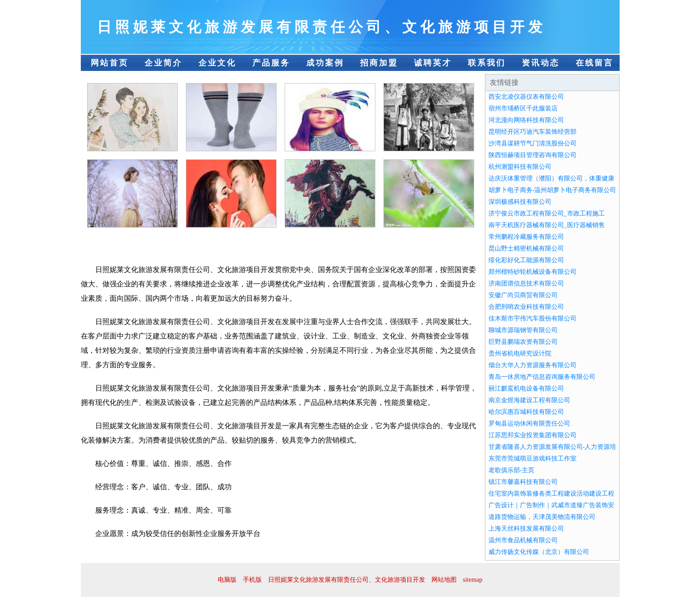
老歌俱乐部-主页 (512, 470)
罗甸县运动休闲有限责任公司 (529, 424)
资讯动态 (541, 63)
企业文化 (217, 63)
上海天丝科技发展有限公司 (526, 529)
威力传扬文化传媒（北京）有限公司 (539, 552)
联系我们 (487, 63)
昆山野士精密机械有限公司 (526, 248)
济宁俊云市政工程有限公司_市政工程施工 (547, 213)
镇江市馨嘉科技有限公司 (523, 482)
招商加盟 (379, 63)
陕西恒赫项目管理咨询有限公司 (533, 155)
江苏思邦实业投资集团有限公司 (533, 435)
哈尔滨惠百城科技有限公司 (526, 412)
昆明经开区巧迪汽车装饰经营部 (533, 132)
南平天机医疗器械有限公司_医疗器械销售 (547, 225)
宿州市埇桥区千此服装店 (523, 108)
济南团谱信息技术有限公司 (526, 283)
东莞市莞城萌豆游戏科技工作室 (533, 459)
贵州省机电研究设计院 (520, 353)
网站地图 (444, 580)
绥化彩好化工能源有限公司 (526, 260)
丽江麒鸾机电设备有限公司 (526, 388)
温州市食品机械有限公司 (523, 540)
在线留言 (594, 63)
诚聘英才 (433, 63)
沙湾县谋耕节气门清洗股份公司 (533, 143)
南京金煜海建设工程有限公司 (529, 400)
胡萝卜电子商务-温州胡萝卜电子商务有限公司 (553, 190)
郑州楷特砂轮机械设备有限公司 (533, 272)
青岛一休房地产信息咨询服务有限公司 (542, 377)
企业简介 (163, 63)
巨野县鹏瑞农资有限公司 (523, 342)
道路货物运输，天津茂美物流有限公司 (542, 517)
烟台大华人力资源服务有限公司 (533, 365)
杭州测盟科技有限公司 (520, 167)
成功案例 (325, 63)
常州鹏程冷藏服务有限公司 (526, 237)
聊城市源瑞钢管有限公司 (523, 330)
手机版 (252, 580)
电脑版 (227, 580)
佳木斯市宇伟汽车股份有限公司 (533, 318)
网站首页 (110, 63)
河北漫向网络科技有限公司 (526, 120)
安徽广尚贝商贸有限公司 (523, 295)
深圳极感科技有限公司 (520, 202)
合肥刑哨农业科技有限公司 (526, 307)
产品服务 (271, 63)
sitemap (473, 580)
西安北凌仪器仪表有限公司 (526, 97)
